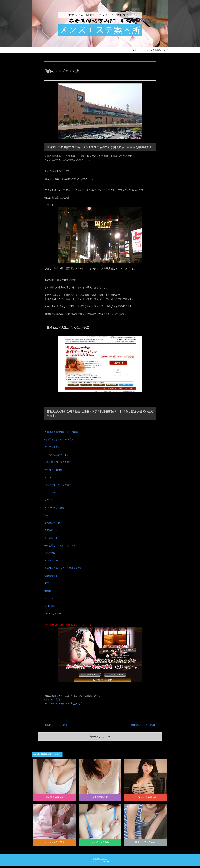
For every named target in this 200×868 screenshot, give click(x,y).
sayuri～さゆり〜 (53, 614)
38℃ (47, 583)
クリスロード (52, 538)
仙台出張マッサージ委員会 (59, 485)
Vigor (47, 515)
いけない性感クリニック (57, 455)
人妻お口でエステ (54, 530)
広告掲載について (100, 860)
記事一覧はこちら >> (100, 737)
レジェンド (50, 500)
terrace (48, 591)
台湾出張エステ (53, 523)
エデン (48, 477)
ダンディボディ (53, 447)
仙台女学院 (50, 553)
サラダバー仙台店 (54, 470)
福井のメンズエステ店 (57, 725)
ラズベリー (50, 492)
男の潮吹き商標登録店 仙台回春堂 (62, 432)
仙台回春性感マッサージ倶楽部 (61, 439)
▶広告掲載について (159, 50)
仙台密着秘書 (52, 576)
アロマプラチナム (54, 561)
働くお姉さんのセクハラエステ (61, 545)
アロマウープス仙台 (55, 508)
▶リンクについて (141, 50)
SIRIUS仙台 (51, 606)
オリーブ (49, 598)
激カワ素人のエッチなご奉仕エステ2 (64, 568)
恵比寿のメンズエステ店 (142, 725)
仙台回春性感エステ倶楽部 (59, 462)
